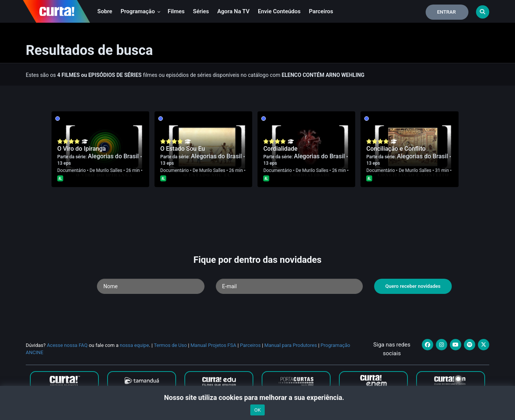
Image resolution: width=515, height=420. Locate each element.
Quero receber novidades (413, 286)
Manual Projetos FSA (213, 345)
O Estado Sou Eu (183, 149)
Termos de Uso (170, 345)
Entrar (446, 12)
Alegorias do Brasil (114, 156)
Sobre (105, 11)
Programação (140, 11)
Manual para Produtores (291, 345)
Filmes (176, 11)
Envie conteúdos (279, 11)
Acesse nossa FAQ (67, 345)
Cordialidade (280, 149)
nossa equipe (134, 345)
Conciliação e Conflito (396, 149)
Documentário (71, 170)
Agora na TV (233, 11)
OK (257, 410)
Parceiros (321, 11)
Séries (201, 11)
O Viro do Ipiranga (81, 149)
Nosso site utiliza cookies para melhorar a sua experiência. (257, 397)
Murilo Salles (109, 170)
